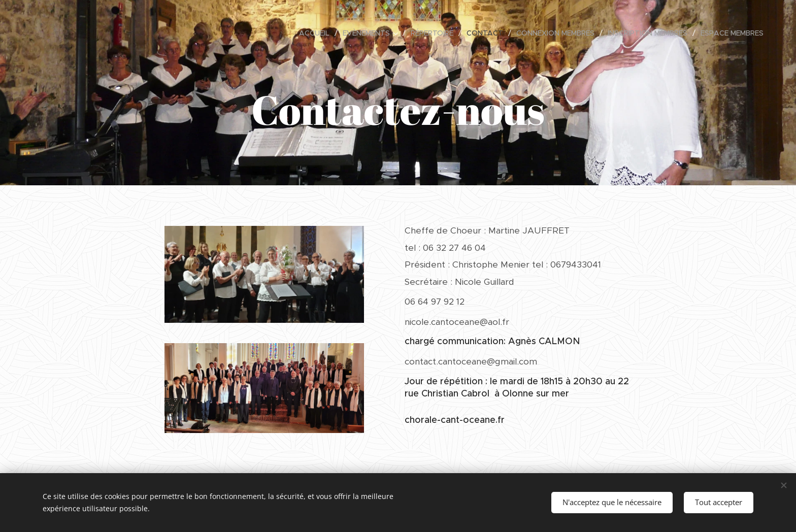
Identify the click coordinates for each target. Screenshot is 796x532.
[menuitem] (317, 33)
